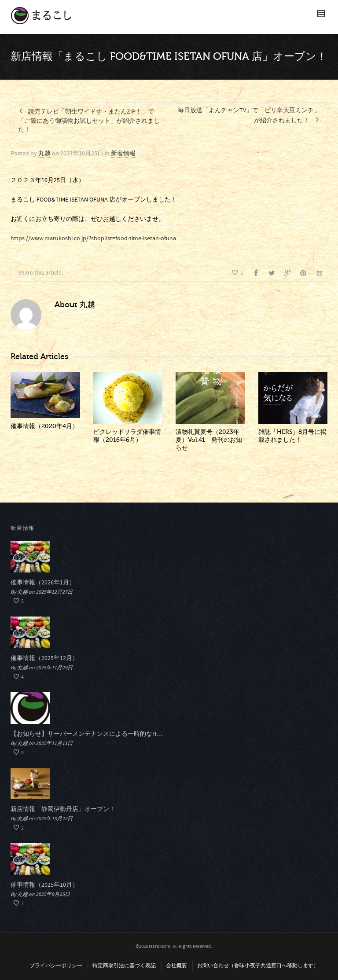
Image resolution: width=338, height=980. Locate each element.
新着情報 (123, 154)
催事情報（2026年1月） (43, 583)
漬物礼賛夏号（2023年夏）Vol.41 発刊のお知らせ (209, 440)
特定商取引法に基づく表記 (124, 966)
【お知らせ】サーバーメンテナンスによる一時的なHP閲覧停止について (86, 734)
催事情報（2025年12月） (44, 658)
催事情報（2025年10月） (44, 885)
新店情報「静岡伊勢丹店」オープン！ (63, 809)
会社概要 (176, 966)
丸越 (44, 154)
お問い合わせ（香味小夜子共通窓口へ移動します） (258, 966)
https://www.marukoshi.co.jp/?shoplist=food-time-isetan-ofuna (93, 239)
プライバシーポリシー (56, 966)
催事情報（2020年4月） (44, 426)
